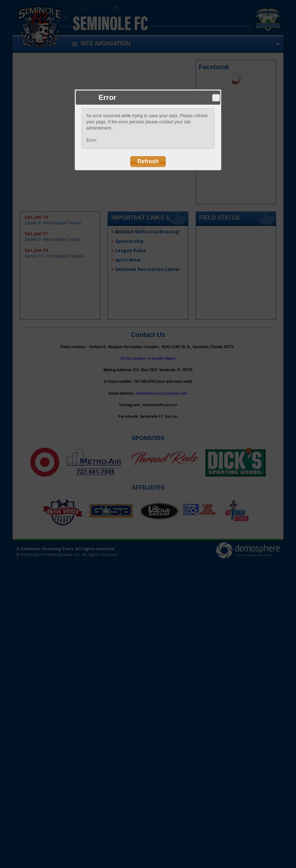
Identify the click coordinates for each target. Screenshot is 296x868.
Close (216, 98)
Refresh (148, 161)
